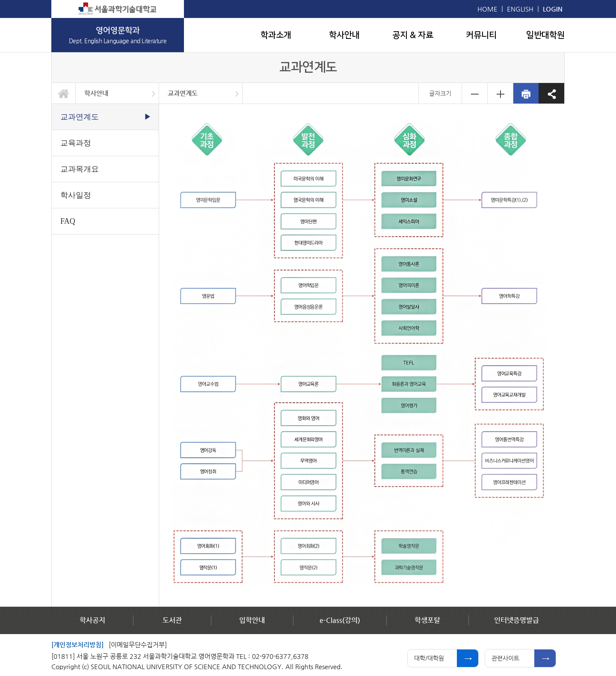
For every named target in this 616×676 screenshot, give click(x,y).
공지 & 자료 (413, 35)
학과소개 (276, 35)
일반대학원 (545, 35)
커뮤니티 (481, 35)
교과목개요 (80, 169)
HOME (487, 9)
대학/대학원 (429, 658)
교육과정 (76, 143)
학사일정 (76, 195)
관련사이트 (505, 658)
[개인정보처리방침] (77, 645)
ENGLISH (520, 9)
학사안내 (344, 35)
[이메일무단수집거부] (138, 645)
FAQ (68, 221)
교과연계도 (183, 93)
